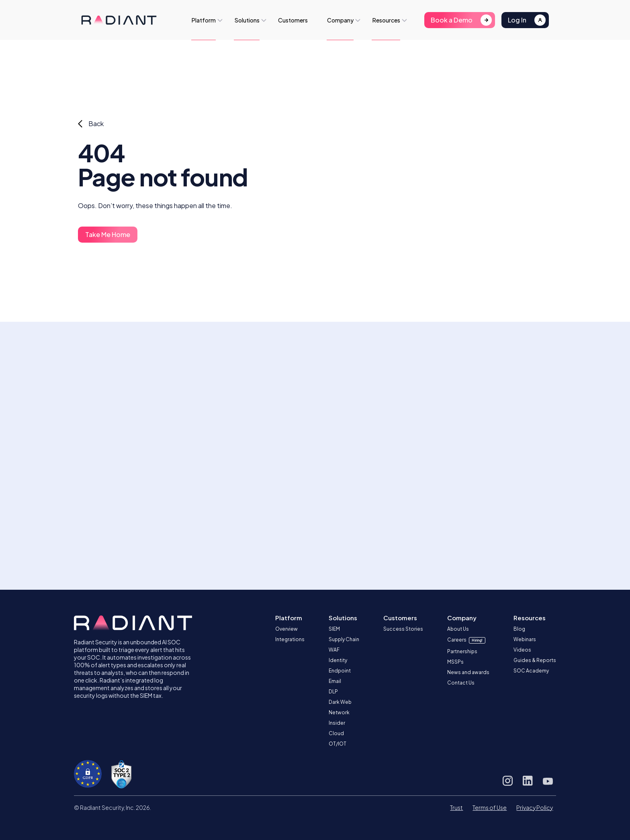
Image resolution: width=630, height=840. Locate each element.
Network (339, 712)
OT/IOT (337, 744)
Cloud (336, 733)
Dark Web (340, 702)
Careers (466, 640)
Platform (204, 20)
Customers (293, 20)
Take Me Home (108, 234)
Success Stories (403, 629)
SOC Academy (531, 671)
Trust (456, 807)
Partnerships (462, 651)
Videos (522, 650)
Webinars (525, 639)
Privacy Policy (535, 807)
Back (96, 124)
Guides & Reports (535, 660)
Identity (338, 660)
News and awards (468, 672)
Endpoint (340, 671)
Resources (386, 20)
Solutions (247, 20)
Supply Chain (344, 639)
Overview (286, 629)
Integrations (290, 639)
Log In (517, 20)
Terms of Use (490, 807)
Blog (519, 629)
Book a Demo (452, 20)
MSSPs (455, 662)
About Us (458, 629)
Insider (337, 723)
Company (340, 20)
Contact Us (461, 683)
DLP (333, 692)
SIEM (334, 629)
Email (335, 681)
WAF (334, 650)
